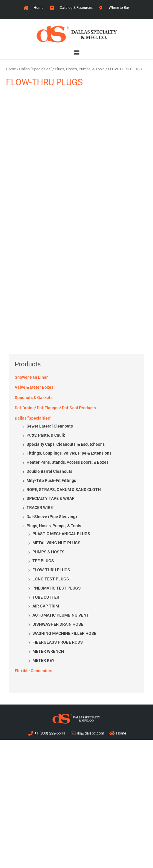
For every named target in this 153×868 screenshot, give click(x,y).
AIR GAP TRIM (46, 606)
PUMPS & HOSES (48, 552)
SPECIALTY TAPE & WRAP (51, 498)
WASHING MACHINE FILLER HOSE (64, 633)
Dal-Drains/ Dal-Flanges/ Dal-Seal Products (55, 408)
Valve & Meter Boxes (34, 387)
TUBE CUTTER (46, 597)
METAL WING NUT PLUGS (56, 543)
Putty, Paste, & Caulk (46, 435)
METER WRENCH (48, 651)
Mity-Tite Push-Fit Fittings (51, 480)
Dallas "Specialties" (33, 418)
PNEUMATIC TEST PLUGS (57, 588)
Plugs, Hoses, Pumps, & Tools (54, 526)
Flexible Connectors (33, 671)
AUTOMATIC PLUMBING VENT (61, 615)
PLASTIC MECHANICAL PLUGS (61, 534)
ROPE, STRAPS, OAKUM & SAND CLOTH (64, 490)
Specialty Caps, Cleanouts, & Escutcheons (66, 444)
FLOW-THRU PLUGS (51, 570)
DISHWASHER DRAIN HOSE (58, 624)
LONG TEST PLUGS (51, 579)
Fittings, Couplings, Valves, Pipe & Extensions (69, 453)
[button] (76, 53)
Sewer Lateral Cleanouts (50, 426)
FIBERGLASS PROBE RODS (58, 642)
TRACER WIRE (40, 508)
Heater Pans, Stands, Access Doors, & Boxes (68, 462)
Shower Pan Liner (31, 377)
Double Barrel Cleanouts (49, 471)
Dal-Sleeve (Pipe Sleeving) (52, 517)
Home (11, 69)
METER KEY (43, 660)
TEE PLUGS (43, 561)
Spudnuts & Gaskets (34, 398)
